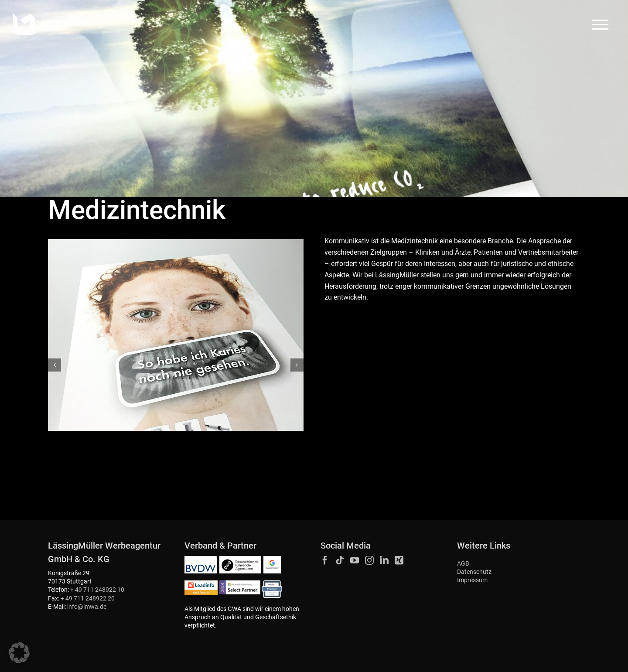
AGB (463, 564)
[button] (55, 365)
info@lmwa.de (87, 607)
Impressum (472, 580)
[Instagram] (369, 560)
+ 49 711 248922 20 (88, 599)
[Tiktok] (340, 560)
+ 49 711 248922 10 (97, 590)
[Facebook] (325, 560)
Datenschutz (474, 572)
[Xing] (399, 560)
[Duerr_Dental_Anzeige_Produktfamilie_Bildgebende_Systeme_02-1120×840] (176, 335)
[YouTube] (355, 560)
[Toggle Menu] (601, 25)
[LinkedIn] (384, 560)
